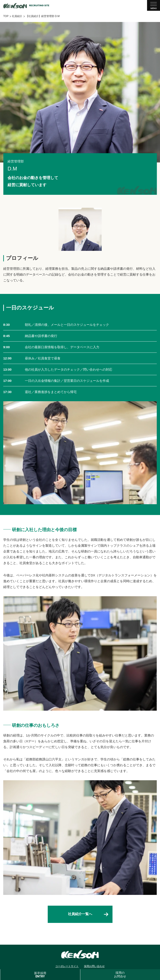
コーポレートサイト (67, 966)
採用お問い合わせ (94, 966)
